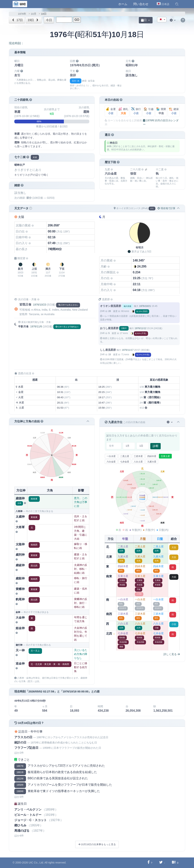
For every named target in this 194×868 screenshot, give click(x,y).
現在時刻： (16, 43)
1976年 (22, 14)
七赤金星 (125, 462)
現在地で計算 (166, 208)
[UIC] (20, 4)
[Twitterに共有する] (161, 863)
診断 (156, 446)
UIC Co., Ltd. (36, 863)
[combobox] (162, 20)
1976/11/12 (141, 328)
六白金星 (111, 462)
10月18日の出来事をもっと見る (97, 844)
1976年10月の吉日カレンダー (161, 122)
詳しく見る (172, 654)
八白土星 (138, 462)
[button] (177, 4)
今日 (49, 20)
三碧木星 (138, 456)
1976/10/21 (145, 306)
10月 (34, 14)
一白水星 (111, 456)
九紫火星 (152, 462)
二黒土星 (125, 456)
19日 (33, 20)
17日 (17, 20)
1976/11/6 (36, 326)
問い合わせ (141, 4)
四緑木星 (152, 456)
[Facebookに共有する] (149, 863)
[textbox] (162, 20)
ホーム (123, 4)
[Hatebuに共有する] (174, 863)
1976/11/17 (128, 350)
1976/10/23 (40, 305)
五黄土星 (165, 456)
